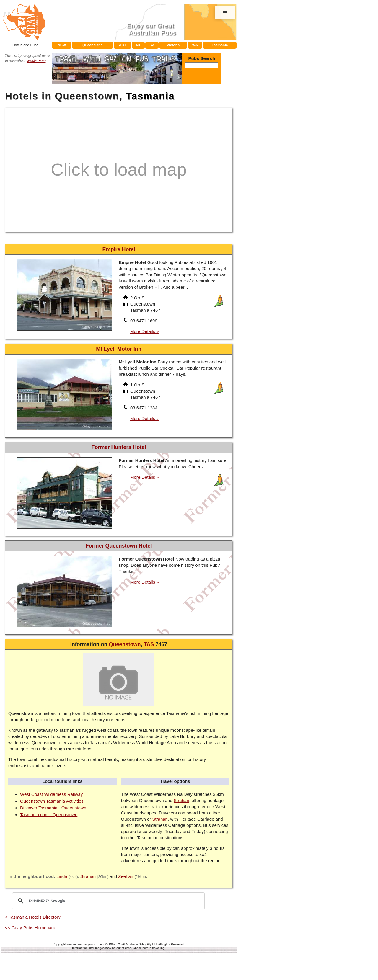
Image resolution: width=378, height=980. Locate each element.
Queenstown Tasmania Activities (52, 801)
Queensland (93, 45)
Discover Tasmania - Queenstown (53, 808)
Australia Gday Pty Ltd (141, 944)
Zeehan (126, 876)
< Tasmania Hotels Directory (33, 917)
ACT (123, 45)
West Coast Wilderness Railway (51, 794)
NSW (62, 45)
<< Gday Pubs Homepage (31, 928)
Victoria (173, 45)
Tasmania (220, 45)
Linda (62, 876)
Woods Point (36, 61)
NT (138, 45)
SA (152, 45)
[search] (107, 901)
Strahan (181, 800)
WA (195, 45)
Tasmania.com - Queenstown (49, 815)
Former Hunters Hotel (119, 447)
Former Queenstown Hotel (119, 546)
